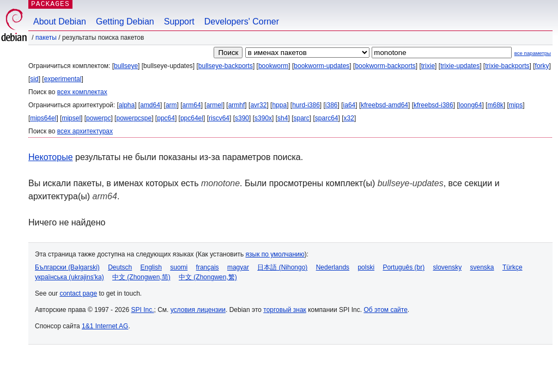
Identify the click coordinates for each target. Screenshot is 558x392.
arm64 (192, 105)
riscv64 (219, 118)
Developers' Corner (242, 22)
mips (516, 105)
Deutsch (120, 267)
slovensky (447, 267)
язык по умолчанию (275, 254)
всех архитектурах (85, 131)
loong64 (471, 105)
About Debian (60, 22)
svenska (482, 267)
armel (215, 105)
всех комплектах (82, 92)
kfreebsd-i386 (433, 105)
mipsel (71, 118)
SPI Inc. (142, 310)
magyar (238, 267)
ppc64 (166, 118)
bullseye (126, 66)
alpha (127, 105)
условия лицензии (198, 310)
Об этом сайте (385, 310)
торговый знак (285, 310)
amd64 (150, 105)
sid (34, 79)
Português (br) (404, 267)
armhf (237, 105)
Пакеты (46, 38)
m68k (495, 105)
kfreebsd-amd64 (384, 105)
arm (171, 105)
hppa (279, 105)
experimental (63, 79)
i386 (332, 105)
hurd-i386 (306, 105)
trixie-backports (507, 66)
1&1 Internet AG (105, 326)
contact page (78, 293)
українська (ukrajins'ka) (69, 277)
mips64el (43, 118)
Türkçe (512, 267)
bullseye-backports (226, 66)
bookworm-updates (322, 66)
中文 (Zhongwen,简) (141, 277)
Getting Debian (125, 22)
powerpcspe (134, 118)
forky (542, 66)
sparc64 (327, 118)
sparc (301, 118)
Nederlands (333, 267)
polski (366, 267)
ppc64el (192, 118)
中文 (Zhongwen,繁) (208, 277)
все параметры (533, 53)
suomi (179, 267)
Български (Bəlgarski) (67, 267)
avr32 (258, 105)
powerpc (98, 118)
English (151, 267)
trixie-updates (460, 66)
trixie (428, 66)
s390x (263, 118)
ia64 (350, 105)
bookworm (273, 66)
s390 (242, 118)
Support (179, 22)
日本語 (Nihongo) (282, 267)
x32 (349, 118)
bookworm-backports (385, 66)
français (208, 267)
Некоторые (51, 157)
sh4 (283, 118)
